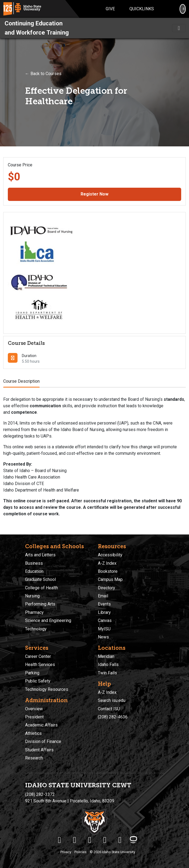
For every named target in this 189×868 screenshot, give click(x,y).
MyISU (104, 629)
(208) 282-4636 (113, 717)
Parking (32, 673)
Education (34, 571)
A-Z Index (107, 563)
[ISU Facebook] (60, 840)
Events (104, 604)
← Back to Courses (43, 74)
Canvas (105, 620)
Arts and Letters (40, 555)
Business (34, 563)
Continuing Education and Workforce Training (37, 28)
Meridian (106, 656)
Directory (106, 588)
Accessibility (110, 555)
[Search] (183, 9)
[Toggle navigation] (179, 28)
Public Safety (38, 681)
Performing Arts (40, 604)
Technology (36, 629)
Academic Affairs (41, 725)
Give (110, 9)
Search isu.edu (112, 700)
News (103, 637)
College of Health (42, 588)
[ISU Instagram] (90, 840)
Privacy (66, 852)
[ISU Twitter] (75, 840)
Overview (34, 709)
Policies (80, 852)
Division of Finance (43, 741)
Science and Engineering (48, 620)
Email (103, 596)
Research (34, 758)
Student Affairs (39, 750)
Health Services (40, 665)
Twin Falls (107, 673)
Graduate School (40, 579)
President (34, 717)
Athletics (33, 733)
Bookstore (108, 571)
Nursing (32, 596)
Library (104, 612)
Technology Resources (47, 689)
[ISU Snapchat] (120, 840)
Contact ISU (109, 709)
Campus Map (110, 579)
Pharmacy (34, 612)
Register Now (94, 194)
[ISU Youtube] (105, 840)
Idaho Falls (108, 665)
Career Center (38, 656)
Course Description (21, 381)
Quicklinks (142, 9)
